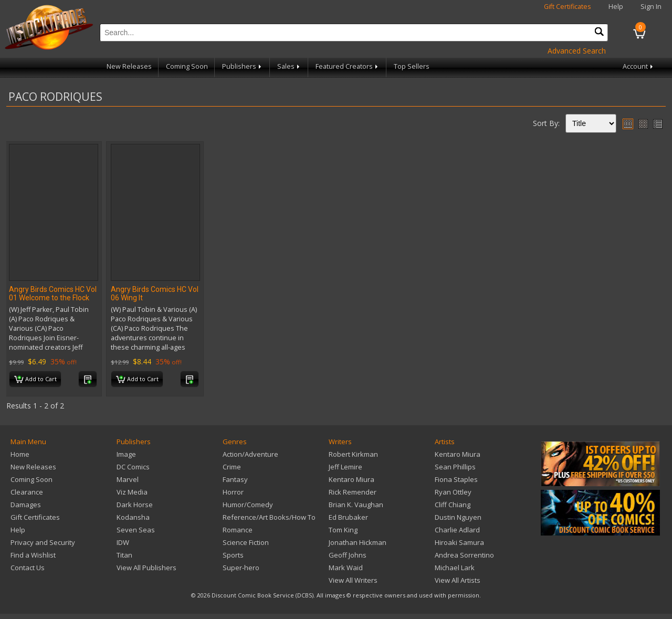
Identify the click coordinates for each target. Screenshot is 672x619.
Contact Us (28, 568)
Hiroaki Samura (459, 542)
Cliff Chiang (453, 505)
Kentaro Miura (351, 479)
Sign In (651, 7)
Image (126, 454)
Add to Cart (35, 380)
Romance (238, 530)
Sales (289, 66)
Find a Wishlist (33, 555)
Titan (124, 555)
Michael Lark (455, 568)
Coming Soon (187, 66)
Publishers (243, 66)
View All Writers (353, 580)
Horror (233, 492)
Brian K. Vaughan (356, 505)
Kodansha (133, 517)
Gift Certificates (568, 7)
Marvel (128, 479)
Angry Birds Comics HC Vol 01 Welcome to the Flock (53, 293)
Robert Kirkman (353, 454)
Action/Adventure (250, 454)
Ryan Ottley (453, 492)
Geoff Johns (348, 555)
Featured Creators (348, 66)
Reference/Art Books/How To (269, 517)
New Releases (129, 66)
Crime (232, 467)
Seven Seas (136, 530)
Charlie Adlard (457, 530)
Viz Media (132, 492)
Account (639, 66)
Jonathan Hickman (358, 542)
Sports (233, 555)
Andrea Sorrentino (464, 555)
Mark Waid (346, 568)
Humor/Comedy (248, 505)
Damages (26, 505)
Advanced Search (577, 51)
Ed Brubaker (348, 517)
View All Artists (458, 580)
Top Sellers (412, 66)
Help (616, 7)
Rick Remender (353, 492)
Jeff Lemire (345, 467)
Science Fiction (246, 542)
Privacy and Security (43, 542)
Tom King (343, 530)
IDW (123, 542)
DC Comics (133, 467)
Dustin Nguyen (458, 517)
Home (20, 454)
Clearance (27, 492)
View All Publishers (146, 568)
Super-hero (241, 568)
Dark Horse (135, 505)
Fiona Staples (456, 479)
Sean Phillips (455, 467)
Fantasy (235, 479)
